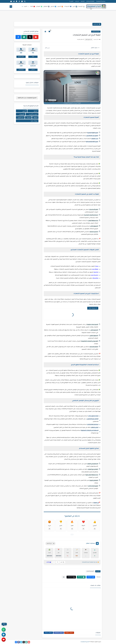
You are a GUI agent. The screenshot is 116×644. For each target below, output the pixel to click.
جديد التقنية (21, 117)
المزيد (26, 7)
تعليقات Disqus (48, 633)
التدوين (60, 7)
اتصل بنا (71, 1)
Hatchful (96, 272)
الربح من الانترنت (96, 32)
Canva (97, 266)
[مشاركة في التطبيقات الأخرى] (64, 577)
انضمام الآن (21, 70)
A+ (57, 562)
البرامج (53, 7)
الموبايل (39, 7)
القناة (33, 7)
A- (54, 562)
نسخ (62, 562)
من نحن (77, 1)
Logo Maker (95, 269)
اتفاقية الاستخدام (90, 1)
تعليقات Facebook (59, 633)
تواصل (49, 562)
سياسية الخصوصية (101, 1)
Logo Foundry (95, 275)
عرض (33, 57)
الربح (75, 7)
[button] (91, 577)
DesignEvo (96, 278)
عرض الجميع (21, 57)
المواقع (47, 7)
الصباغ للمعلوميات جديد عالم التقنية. (27, 98)
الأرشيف (83, 1)
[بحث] (11, 7)
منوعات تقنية (34, 121)
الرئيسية (81, 7)
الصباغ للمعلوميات (85, 642)
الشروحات (68, 7)
